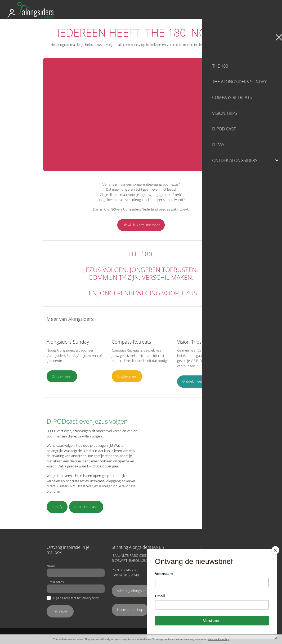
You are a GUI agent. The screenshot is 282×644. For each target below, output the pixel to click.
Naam (51, 566)
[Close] (275, 550)
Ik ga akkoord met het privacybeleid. (77, 598)
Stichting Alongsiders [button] (133, 591)
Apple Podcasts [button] (86, 507)
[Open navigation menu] (268, 10)
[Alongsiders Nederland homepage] (108, 10)
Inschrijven (60, 611)
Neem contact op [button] (130, 610)
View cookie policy (218, 639)
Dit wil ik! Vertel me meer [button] (141, 225)
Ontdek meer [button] (62, 376)
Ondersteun (244, 10)
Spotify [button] (57, 507)
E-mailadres (55, 582)
